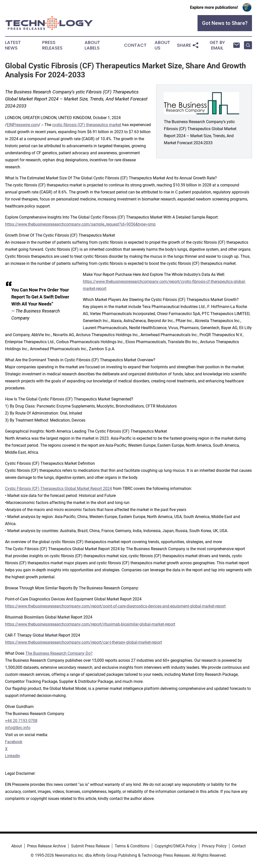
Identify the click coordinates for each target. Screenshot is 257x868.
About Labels (92, 45)
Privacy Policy (214, 846)
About (17, 846)
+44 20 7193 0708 (21, 721)
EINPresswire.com (23, 125)
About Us (162, 45)
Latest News (13, 45)
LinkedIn (13, 756)
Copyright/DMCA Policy (176, 846)
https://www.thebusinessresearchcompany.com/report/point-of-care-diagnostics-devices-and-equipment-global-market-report (115, 606)
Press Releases (52, 45)
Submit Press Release (90, 846)
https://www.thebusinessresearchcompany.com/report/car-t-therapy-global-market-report (83, 642)
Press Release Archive (46, 846)
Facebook (14, 742)
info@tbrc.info (18, 728)
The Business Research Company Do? (59, 653)
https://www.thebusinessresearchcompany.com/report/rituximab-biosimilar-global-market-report (90, 624)
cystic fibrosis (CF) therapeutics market (87, 125)
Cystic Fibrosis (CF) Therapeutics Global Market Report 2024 (58, 489)
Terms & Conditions (132, 846)
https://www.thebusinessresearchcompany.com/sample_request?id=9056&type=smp (80, 224)
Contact (135, 45)
